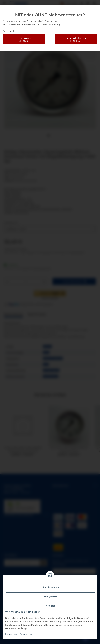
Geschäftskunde (76, 39)
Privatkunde (24, 39)
